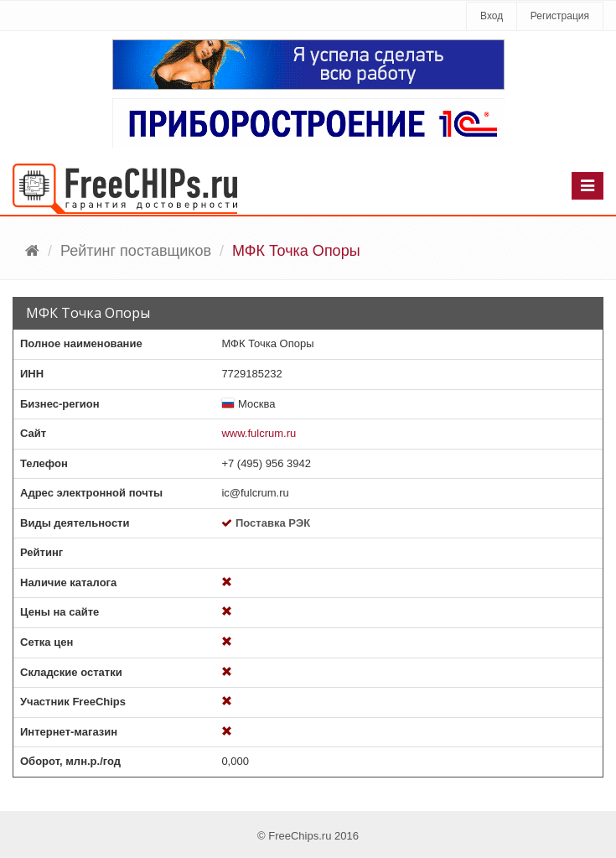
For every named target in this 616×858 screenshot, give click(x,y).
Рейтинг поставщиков (136, 251)
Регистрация (560, 16)
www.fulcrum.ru (259, 433)
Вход (492, 16)
